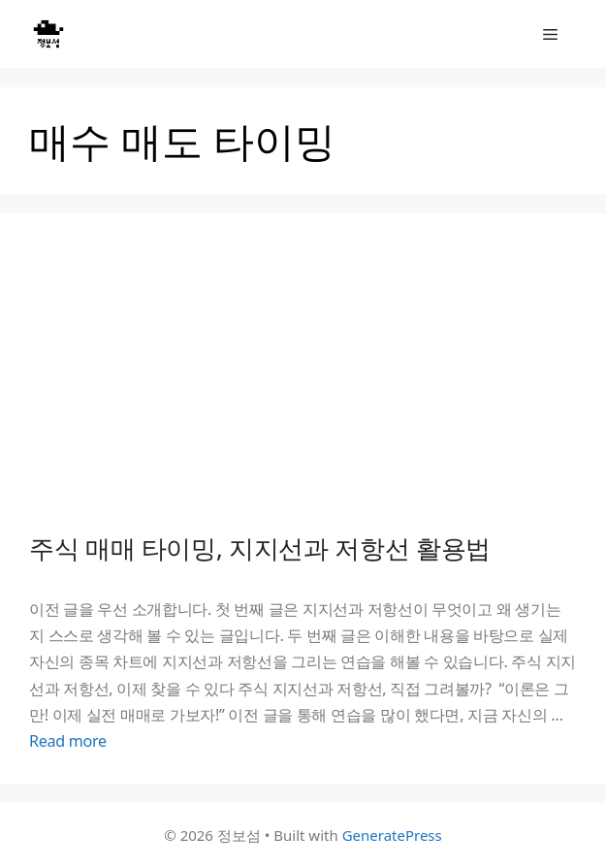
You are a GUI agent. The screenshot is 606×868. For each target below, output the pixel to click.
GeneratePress (392, 835)
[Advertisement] (303, 388)
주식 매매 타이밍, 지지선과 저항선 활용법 (260, 548)
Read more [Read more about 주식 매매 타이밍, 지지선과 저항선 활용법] (68, 741)
